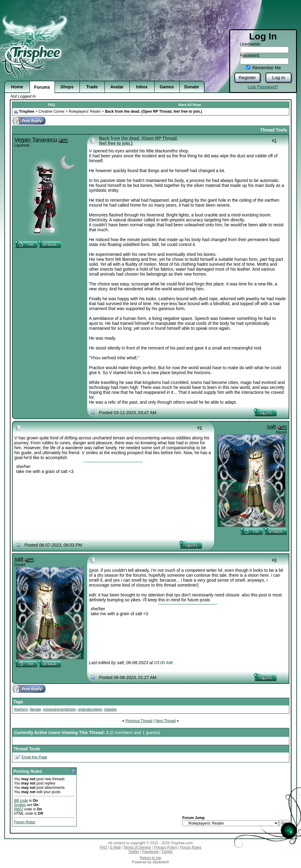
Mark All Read (190, 105)
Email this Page (34, 757)
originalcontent (90, 709)
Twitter (134, 852)
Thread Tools (274, 130)
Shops (67, 87)
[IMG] (19, 809)
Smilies (20, 805)
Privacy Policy (166, 847)
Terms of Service (137, 847)
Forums (42, 87)
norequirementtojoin (59, 709)
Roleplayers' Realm (85, 111)
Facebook (150, 852)
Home (17, 87)
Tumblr (167, 852)
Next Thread (165, 721)
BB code (21, 801)
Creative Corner (52, 111)
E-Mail (115, 847)
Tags (18, 702)
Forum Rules (25, 822)
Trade (92, 87)
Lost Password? (263, 87)
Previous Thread (139, 721)
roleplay (110, 709)
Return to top (150, 858)
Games (167, 87)
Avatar (117, 87)
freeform (21, 709)
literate (35, 709)
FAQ (52, 105)
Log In (279, 77)
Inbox (142, 87)
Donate (191, 87)
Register (247, 77)
